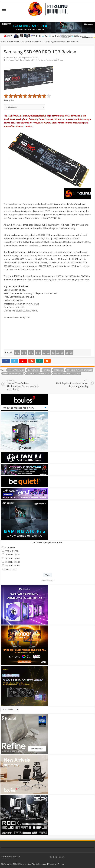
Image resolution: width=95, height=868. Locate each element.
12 (53, 353)
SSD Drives (58, 60)
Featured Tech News (32, 42)
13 (58, 353)
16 (71, 353)
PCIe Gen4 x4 (34, 370)
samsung (58, 370)
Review (47, 370)
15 (67, 353)
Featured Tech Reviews (35, 60)
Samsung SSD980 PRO (13, 374)
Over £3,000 (10, 569)
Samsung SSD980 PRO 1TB (38, 374)
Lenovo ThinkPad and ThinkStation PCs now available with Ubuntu (23, 385)
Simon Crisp (11, 57)
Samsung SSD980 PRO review (67, 374)
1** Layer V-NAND (16, 370)
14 (62, 353)
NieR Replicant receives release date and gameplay (72, 384)
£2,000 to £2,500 (12, 562)
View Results (47, 580)
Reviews (49, 60)
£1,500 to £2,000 (12, 558)
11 (48, 353)
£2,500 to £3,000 (12, 566)
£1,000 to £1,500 (12, 555)
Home (3, 42)
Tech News (14, 42)
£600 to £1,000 (11, 551)
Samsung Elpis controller (80, 370)
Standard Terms (56, 864)
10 (44, 353)
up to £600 (10, 547)
